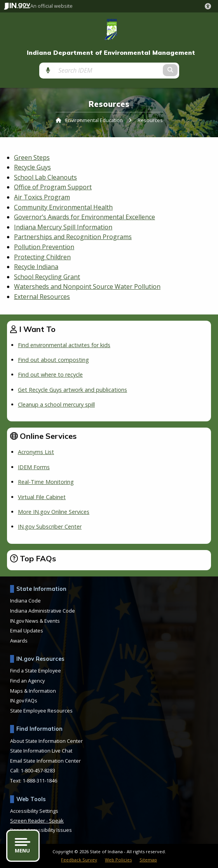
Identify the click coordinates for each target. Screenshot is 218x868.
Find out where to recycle (50, 375)
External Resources (42, 297)
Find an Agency (27, 681)
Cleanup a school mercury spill (56, 404)
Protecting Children (42, 257)
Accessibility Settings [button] (34, 811)
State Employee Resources (41, 711)
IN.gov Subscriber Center (50, 527)
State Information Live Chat (41, 751)
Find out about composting (53, 360)
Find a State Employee (36, 671)
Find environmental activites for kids (64, 345)
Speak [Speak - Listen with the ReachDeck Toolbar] (56, 821)
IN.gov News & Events (35, 621)
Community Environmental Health (63, 207)
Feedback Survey (79, 860)
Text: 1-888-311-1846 (34, 781)
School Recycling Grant (47, 277)
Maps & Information (33, 691)
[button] (209, 6)
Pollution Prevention (44, 247)
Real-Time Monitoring (46, 482)
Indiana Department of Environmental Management (111, 53)
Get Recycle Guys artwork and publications (72, 390)
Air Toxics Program (42, 197)
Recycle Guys (32, 167)
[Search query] (109, 70)
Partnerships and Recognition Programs (73, 237)
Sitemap (148, 860)
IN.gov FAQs (24, 700)
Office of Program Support (53, 187)
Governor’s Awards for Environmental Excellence (85, 217)
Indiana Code (25, 601)
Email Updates (27, 630)
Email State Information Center (45, 761)
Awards (19, 641)
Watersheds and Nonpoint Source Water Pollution (87, 286)
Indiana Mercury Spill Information (63, 227)
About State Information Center (46, 741)
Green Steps (32, 157)
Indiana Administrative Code (43, 611)
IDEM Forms (34, 467)
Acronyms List (36, 452)
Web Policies (118, 860)
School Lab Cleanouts (45, 177)
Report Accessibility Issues (41, 830)
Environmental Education (94, 120)
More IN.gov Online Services (54, 512)
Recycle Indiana (36, 267)
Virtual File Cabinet (42, 497)
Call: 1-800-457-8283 (33, 770)
